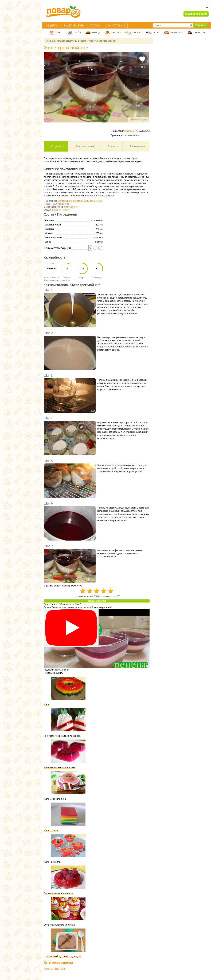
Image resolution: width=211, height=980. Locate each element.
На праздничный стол (70, 201)
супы (156, 32)
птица (96, 32)
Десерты (56, 210)
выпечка (176, 32)
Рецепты (52, 25)
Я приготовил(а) (85, 146)
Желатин (74, 207)
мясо (59, 32)
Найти (200, 25)
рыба (77, 32)
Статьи (95, 25)
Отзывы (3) (138, 120)
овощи (116, 32)
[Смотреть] (71, 628)
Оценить (113, 146)
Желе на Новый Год (54, 969)
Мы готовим (116, 25)
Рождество (63, 204)
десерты (199, 32)
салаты (137, 32)
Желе (66, 210)
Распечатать (137, 146)
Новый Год (50, 204)
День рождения (92, 201)
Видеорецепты (74, 25)
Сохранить (57, 146)
